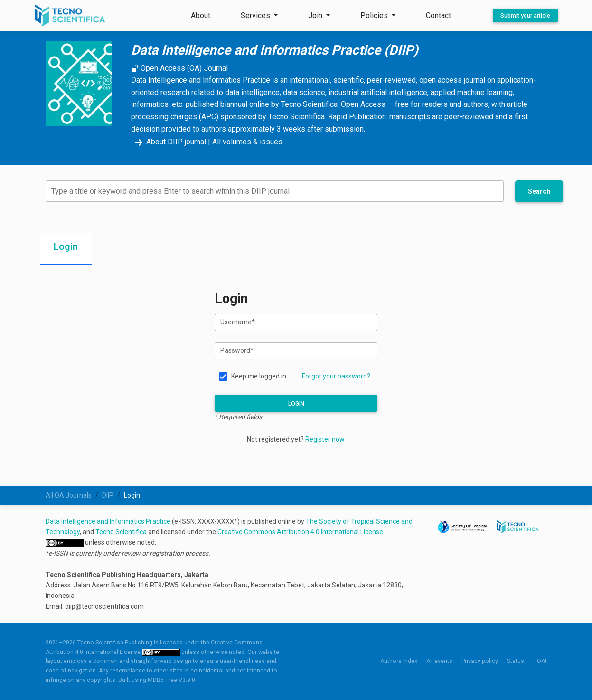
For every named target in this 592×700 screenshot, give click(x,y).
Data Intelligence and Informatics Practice (108, 521)
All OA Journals (69, 495)
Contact (438, 15)
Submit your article (525, 16)
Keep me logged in (259, 376)
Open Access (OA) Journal (179, 68)
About (201, 15)
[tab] (66, 249)
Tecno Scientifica (121, 532)
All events (439, 661)
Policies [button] (375, 15)
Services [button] (256, 15)
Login (296, 404)
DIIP (108, 495)
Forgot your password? (336, 376)
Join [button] (316, 15)
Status (516, 661)
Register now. (325, 439)
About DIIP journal (169, 142)
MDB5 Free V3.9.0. (172, 680)
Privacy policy (480, 661)
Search (539, 191)
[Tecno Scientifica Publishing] (71, 15)
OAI (542, 661)
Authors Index (399, 661)
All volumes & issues (247, 142)
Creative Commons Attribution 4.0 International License (300, 532)
